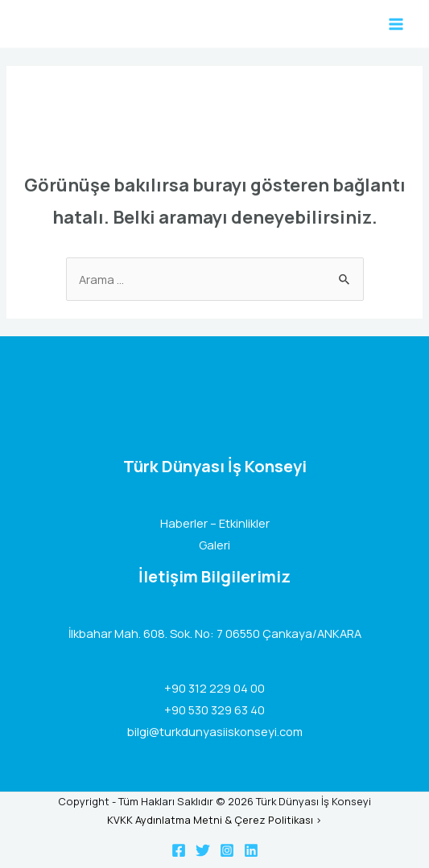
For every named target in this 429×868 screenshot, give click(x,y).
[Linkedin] (251, 850)
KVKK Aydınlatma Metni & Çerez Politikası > (214, 820)
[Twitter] (203, 850)
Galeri (214, 545)
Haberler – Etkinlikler (215, 523)
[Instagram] (227, 850)
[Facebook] (179, 850)
